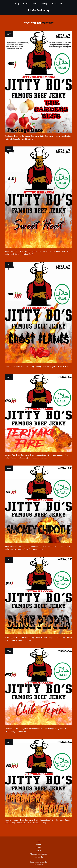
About (25, 3)
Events (34, 3)
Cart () (54, 3)
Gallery (44, 3)
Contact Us (39, 857)
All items (47, 23)
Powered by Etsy (38, 864)
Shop (17, 3)
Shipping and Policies (39, 854)
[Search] (61, 4)
